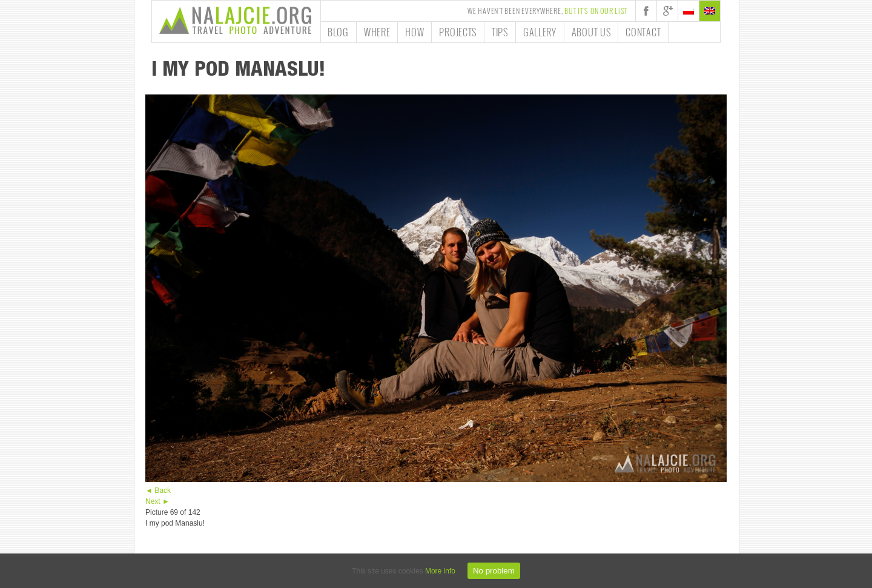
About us (591, 32)
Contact (643, 32)
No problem (494, 571)
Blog (338, 32)
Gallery (540, 32)
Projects (458, 32)
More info (440, 571)
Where (377, 32)
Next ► (157, 501)
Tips (500, 32)
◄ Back (158, 491)
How (415, 32)
